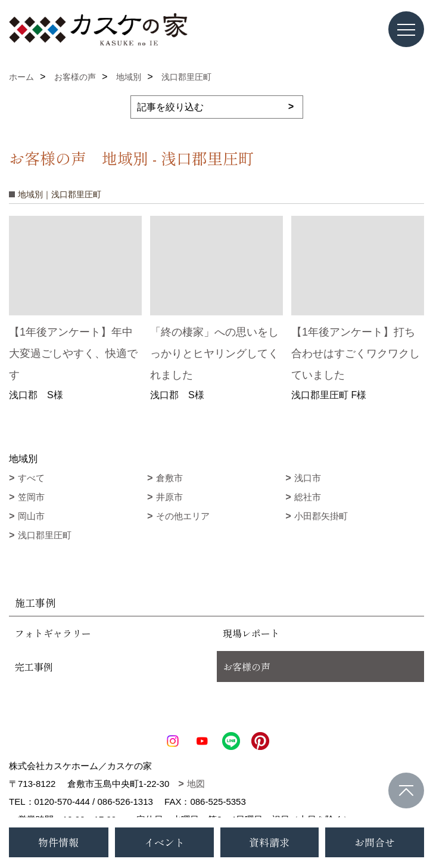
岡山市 (31, 516)
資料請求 (269, 842)
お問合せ (375, 842)
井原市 (169, 497)
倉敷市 (169, 478)
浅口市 (308, 478)
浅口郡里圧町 (45, 535)
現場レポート (251, 633)
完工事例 (34, 666)
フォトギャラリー (53, 633)
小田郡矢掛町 (321, 516)
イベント (164, 842)
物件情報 (58, 842)
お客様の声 (247, 666)
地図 (196, 784)
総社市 (308, 497)
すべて (31, 478)
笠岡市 (31, 497)
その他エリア (183, 516)
